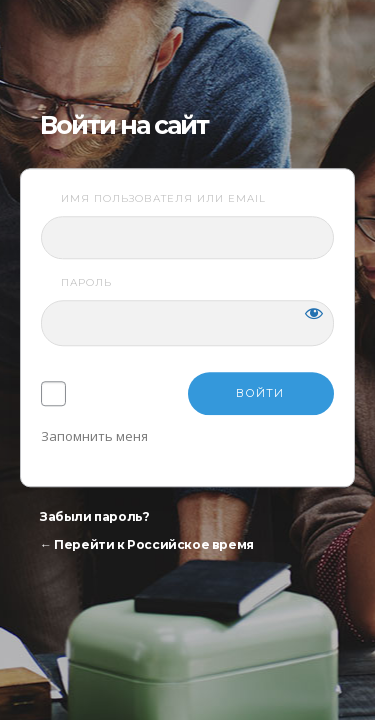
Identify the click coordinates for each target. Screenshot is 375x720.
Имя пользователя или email (163, 198)
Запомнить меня (94, 437)
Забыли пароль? (94, 517)
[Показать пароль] (314, 314)
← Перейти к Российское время (147, 545)
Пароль (86, 283)
